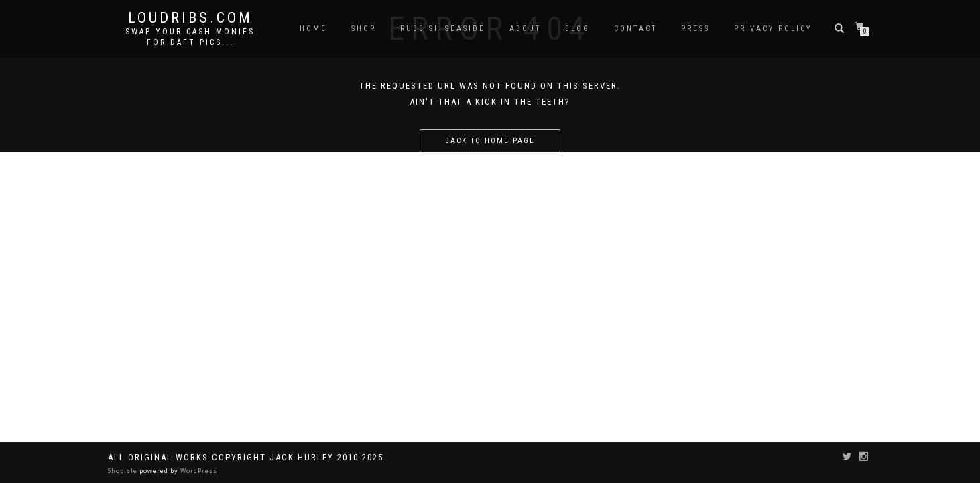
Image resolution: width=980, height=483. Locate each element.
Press (695, 29)
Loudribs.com (190, 18)
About (525, 29)
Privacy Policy (773, 29)
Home (313, 29)
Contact (635, 29)
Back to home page (490, 141)
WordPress (198, 471)
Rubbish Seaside (443, 29)
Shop (364, 29)
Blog (577, 29)
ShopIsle (124, 471)
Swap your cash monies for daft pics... (190, 37)
